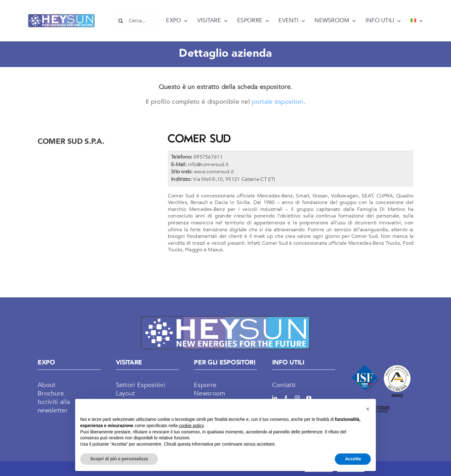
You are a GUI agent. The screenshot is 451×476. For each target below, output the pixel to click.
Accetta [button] (353, 459)
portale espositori (277, 102)
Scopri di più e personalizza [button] (119, 459)
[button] (368, 409)
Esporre (205, 385)
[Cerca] (121, 21)
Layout (126, 393)
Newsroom (210, 393)
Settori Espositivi (140, 385)
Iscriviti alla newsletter (54, 406)
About (47, 385)
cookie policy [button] (191, 426)
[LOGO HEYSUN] (61, 17)
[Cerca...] (136, 21)
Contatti (284, 385)
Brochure (51, 393)
